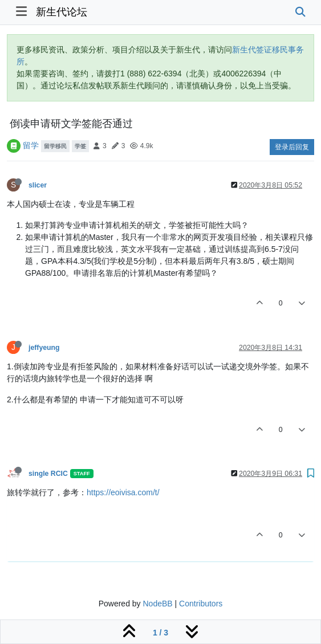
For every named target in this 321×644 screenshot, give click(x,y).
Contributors (201, 604)
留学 (31, 145)
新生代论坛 (62, 12)
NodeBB (157, 604)
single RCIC (48, 474)
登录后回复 (292, 147)
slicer (38, 185)
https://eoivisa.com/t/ (123, 492)
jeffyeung (44, 348)
